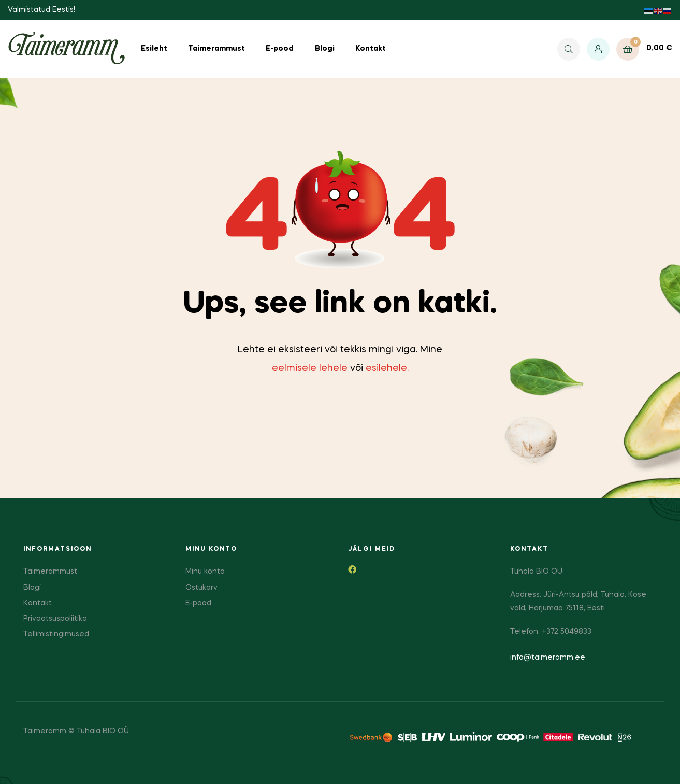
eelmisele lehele (310, 368)
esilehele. (387, 368)
